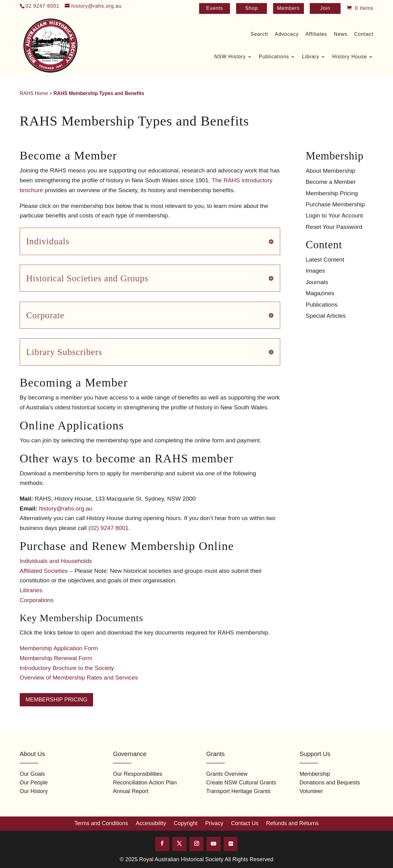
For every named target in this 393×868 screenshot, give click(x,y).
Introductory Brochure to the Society (67, 668)
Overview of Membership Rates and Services (79, 678)
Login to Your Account (334, 215)
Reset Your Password (334, 227)
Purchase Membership (335, 204)
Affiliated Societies (44, 571)
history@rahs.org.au (66, 508)
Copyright (185, 823)
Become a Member (331, 182)
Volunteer (311, 791)
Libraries (31, 590)
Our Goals (32, 774)
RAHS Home (34, 93)
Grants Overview (227, 774)
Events (215, 8)
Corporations (37, 600)
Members (289, 8)
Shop (251, 8)
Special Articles (326, 316)
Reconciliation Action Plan (145, 783)
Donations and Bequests (330, 783)
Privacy (214, 823)
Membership (315, 774)
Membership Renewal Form (56, 658)
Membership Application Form (59, 648)
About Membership (331, 171)
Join (325, 8)
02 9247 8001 (43, 6)
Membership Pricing (57, 700)
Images (315, 271)
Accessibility (151, 823)
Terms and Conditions (101, 823)
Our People (34, 783)
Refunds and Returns (293, 823)
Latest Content (325, 260)
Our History (34, 791)
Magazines (320, 293)
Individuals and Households (56, 561)
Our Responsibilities (137, 774)
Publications (322, 305)
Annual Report (131, 791)
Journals (317, 282)
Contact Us (245, 823)
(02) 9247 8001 (108, 528)
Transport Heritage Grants (238, 791)
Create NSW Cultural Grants (241, 783)
